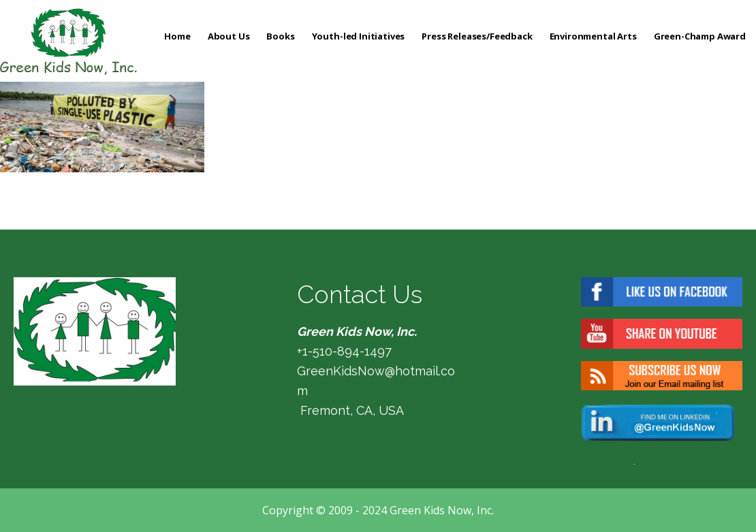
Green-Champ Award (700, 36)
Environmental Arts (593, 36)
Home (177, 36)
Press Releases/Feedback (477, 36)
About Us (229, 36)
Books (280, 36)
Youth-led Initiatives (359, 36)
